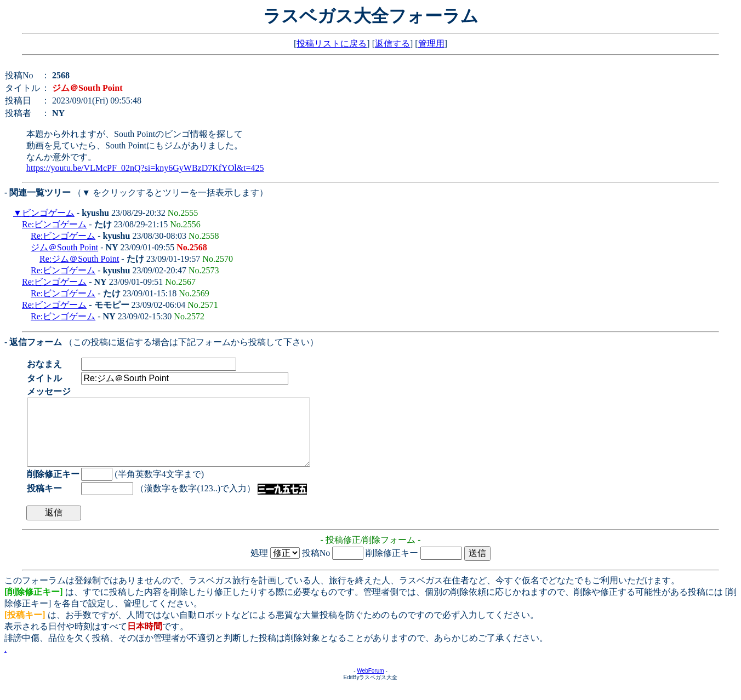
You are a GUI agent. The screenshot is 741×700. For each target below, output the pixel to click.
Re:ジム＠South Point (79, 259)
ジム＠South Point (64, 247)
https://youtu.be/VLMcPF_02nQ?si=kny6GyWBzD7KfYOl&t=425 (145, 168)
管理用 (431, 44)
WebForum (370, 684)
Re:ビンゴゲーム (54, 224)
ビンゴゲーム (48, 213)
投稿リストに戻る (332, 44)
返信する (392, 44)
